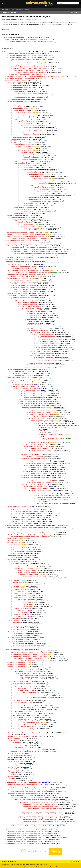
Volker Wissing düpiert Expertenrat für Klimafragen (20, 39)
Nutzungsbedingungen (34, 866)
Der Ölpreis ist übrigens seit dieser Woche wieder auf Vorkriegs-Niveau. (26, 525)
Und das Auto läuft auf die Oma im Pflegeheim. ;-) (24, 267)
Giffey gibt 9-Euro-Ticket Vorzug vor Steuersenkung (23, 274)
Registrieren (77, 9)
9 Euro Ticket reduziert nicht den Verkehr (17, 261)
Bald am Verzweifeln (12, 539)
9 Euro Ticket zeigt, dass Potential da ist (19, 370)
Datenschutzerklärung (46, 866)
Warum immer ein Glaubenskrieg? (32, 454)
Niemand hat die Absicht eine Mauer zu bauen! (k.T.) (23, 737)
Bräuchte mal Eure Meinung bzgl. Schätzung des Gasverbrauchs (24, 244)
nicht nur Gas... (15, 740)
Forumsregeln (55, 866)
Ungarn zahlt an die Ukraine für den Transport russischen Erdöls (26, 234)
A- (2, 3)
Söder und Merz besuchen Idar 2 (27, 673)
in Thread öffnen (76, 12)
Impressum (26, 866)
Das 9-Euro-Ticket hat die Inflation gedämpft (23, 379)
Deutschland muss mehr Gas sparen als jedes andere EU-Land (22, 52)
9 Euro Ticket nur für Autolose (17, 265)
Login (73, 9)
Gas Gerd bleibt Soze (12, 259)
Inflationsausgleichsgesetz (13, 80)
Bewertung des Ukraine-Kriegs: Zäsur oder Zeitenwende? (22, 78)
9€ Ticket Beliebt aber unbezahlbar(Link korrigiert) (24, 295)
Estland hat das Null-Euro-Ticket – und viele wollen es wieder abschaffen (29, 271)
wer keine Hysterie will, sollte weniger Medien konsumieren (25, 750)
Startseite (5, 9)
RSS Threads (14, 866)
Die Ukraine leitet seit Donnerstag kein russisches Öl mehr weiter (24, 233)
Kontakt (20, 866)
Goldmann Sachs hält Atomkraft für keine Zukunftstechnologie (26, 651)
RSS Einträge (6, 866)
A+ (5, 3)
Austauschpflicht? (13, 542)
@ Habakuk (39, 20)
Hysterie (8, 735)
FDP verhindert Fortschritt (41, 416)
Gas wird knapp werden (15, 738)
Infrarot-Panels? (13, 560)
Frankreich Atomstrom (21, 702)
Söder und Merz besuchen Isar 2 (15, 649)
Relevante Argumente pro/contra (17, 377)
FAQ (10, 9)
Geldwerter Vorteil (29, 310)
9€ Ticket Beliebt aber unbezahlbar (18, 293)
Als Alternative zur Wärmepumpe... (20, 563)
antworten (6, 30)
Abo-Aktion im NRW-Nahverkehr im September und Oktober (25, 263)
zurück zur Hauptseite (10, 12)
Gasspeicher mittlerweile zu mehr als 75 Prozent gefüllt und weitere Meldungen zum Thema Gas (33, 76)
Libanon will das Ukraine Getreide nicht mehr (19, 240)
